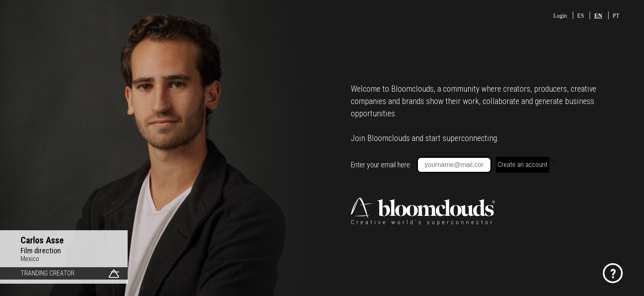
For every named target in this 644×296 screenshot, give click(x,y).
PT (616, 16)
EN (598, 16)
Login (560, 16)
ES (581, 16)
